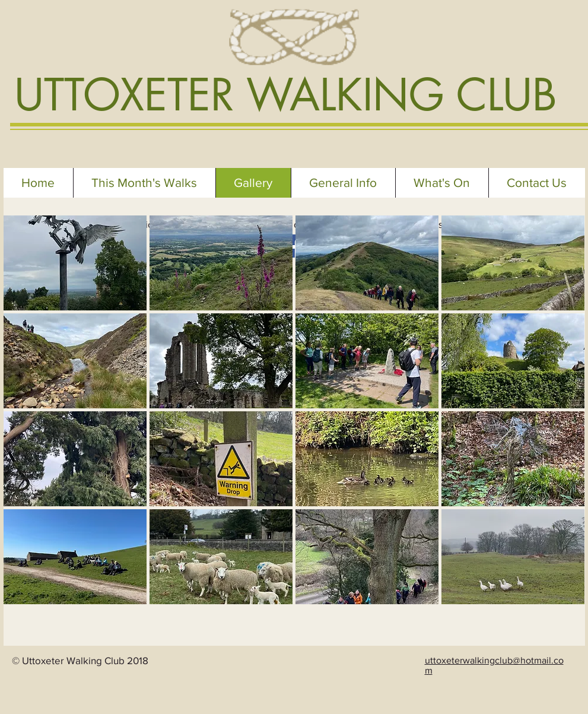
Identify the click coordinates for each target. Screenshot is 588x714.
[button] (75, 263)
